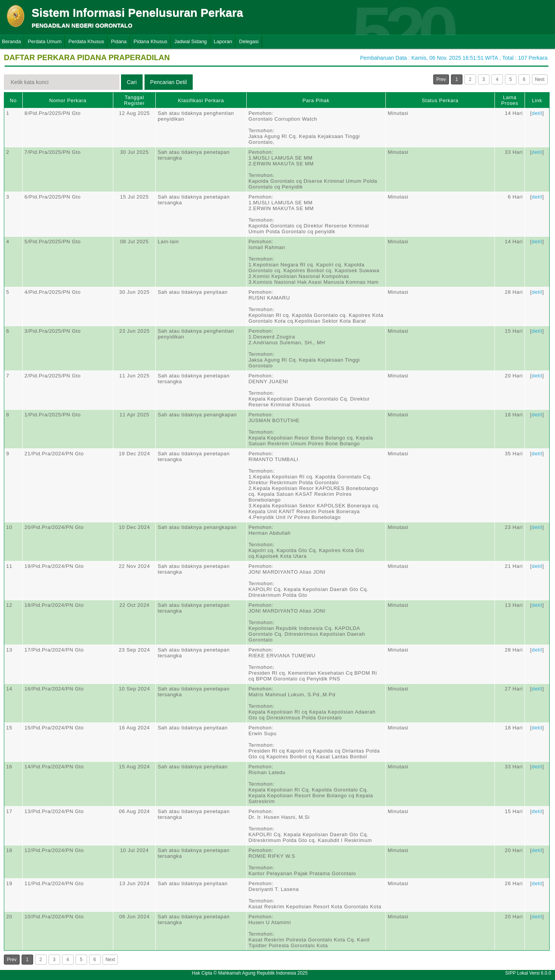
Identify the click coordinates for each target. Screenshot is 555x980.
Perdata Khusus (87, 41)
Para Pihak (316, 100)
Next (540, 79)
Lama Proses (510, 100)
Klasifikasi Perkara (201, 100)
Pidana (119, 41)
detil (537, 113)
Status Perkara (440, 100)
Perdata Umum (45, 41)
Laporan (223, 41)
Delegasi (249, 41)
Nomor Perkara (68, 100)
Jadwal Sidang (191, 41)
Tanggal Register (135, 100)
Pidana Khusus (151, 41)
